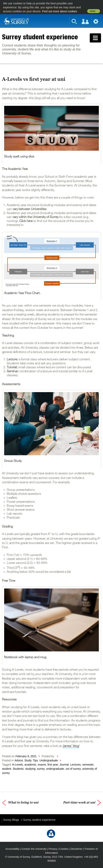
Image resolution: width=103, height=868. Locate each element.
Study (28, 760)
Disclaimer (77, 849)
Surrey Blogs (11, 820)
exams (42, 765)
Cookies (64, 849)
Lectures (76, 765)
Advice (19, 760)
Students (18, 769)
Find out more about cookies (60, 11)
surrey (41, 769)
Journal (64, 765)
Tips (35, 760)
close (92, 11)
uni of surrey (73, 769)
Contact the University (34, 849)
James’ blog (71, 746)
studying (30, 769)
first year (53, 765)
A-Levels (17, 765)
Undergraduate (49, 760)
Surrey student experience (40, 37)
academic (30, 765)
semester (88, 765)
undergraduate (55, 769)
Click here (26, 221)
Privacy (53, 849)
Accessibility (12, 849)
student (7, 769)
